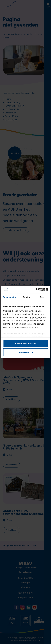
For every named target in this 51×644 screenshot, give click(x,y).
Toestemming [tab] (10, 297)
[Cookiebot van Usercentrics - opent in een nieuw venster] (36, 290)
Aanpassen (26, 352)
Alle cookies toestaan (26, 343)
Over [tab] (42, 297)
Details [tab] (26, 297)
